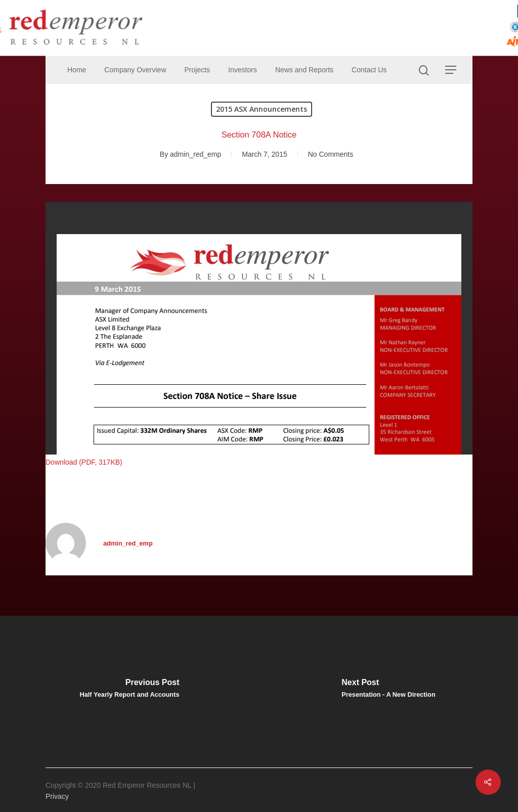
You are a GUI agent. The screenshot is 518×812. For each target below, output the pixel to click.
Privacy (57, 796)
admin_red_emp (196, 154)
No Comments (331, 154)
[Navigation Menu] (451, 70)
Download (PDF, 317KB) (84, 462)
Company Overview (135, 70)
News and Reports (304, 70)
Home (77, 70)
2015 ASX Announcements (262, 109)
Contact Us (369, 70)
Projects (198, 70)
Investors (243, 70)
